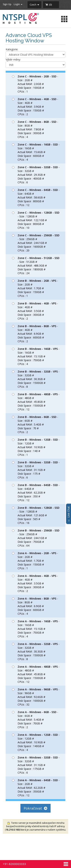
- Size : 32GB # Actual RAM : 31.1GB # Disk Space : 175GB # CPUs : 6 (36, 765)
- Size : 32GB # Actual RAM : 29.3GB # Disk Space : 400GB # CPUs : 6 (36, 175)
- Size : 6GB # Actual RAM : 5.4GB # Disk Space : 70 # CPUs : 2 (35, 424)
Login (18, 4)
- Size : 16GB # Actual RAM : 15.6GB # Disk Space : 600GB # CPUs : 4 (36, 152)
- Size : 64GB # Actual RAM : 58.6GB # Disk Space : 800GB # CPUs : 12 (36, 197)
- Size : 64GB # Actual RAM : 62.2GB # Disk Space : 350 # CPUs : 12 (36, 493)
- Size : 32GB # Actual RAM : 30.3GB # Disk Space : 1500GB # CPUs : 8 (36, 379)
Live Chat (68, 514)
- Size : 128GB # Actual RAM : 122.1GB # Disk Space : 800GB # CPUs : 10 (36, 220)
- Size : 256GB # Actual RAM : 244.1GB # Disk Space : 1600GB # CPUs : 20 (36, 243)
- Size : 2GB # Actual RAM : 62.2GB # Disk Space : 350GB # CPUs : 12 (36, 788)
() (50, 5)
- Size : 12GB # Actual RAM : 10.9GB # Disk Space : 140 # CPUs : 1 (36, 447)
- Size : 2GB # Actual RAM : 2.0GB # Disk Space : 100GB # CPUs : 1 (35, 84)
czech (34, 5)
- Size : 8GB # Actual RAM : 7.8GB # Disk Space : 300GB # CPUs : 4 (35, 129)
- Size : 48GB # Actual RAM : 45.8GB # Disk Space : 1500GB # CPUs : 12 (36, 402)
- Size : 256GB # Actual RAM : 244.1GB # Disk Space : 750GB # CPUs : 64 (36, 538)
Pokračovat (35, 808)
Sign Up (7, 4)
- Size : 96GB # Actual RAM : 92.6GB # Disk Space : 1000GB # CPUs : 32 (36, 697)
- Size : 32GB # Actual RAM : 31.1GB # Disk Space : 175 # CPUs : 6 (36, 470)
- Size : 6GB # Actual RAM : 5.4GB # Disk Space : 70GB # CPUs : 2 (35, 720)
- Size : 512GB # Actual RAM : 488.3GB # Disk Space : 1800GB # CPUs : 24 (36, 266)
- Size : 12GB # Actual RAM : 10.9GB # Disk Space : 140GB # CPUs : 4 (36, 742)
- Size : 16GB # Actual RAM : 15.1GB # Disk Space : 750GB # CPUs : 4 (36, 356)
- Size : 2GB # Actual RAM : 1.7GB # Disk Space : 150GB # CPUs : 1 (35, 288)
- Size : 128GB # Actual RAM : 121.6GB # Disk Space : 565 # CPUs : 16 (36, 515)
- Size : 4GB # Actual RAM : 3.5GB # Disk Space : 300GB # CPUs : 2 (35, 311)
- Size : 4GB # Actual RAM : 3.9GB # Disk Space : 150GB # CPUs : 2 (35, 107)
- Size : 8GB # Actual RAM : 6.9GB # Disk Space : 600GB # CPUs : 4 (35, 606)
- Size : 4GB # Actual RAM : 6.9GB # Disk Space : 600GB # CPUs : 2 (35, 334)
